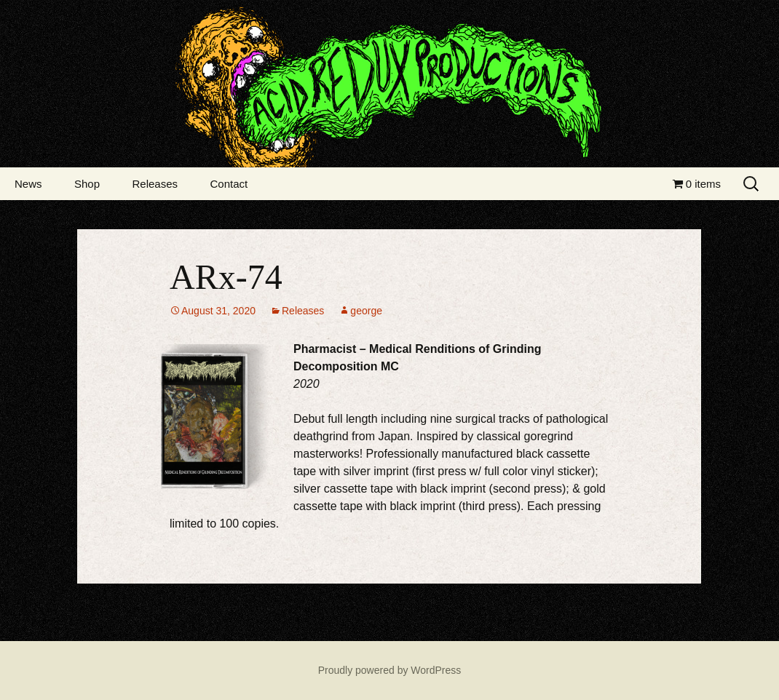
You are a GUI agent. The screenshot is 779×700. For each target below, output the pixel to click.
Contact (229, 184)
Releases (155, 184)
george (366, 311)
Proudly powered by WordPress (390, 670)
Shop (87, 184)
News (28, 184)
